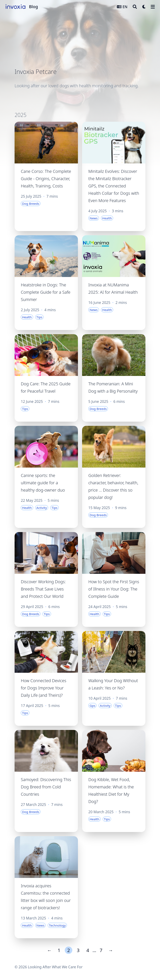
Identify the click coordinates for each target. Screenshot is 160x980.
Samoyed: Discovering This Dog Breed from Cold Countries (46, 787)
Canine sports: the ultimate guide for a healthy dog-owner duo (43, 483)
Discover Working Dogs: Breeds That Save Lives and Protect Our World (43, 589)
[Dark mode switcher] (144, 7)
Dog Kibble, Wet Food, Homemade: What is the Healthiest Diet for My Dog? (111, 790)
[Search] (135, 7)
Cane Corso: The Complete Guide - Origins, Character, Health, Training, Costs (46, 179)
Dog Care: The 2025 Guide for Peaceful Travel (46, 387)
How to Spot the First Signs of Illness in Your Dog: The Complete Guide (114, 589)
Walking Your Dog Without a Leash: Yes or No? (113, 684)
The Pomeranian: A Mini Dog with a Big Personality (113, 387)
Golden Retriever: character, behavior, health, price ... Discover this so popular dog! (113, 486)
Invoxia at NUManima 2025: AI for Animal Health (113, 288)
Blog (33, 7)
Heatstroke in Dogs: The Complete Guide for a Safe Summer (46, 292)
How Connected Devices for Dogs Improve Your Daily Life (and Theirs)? (44, 688)
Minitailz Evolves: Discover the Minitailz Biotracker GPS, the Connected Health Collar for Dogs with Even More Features (114, 186)
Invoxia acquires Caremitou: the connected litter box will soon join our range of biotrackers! (46, 897)
